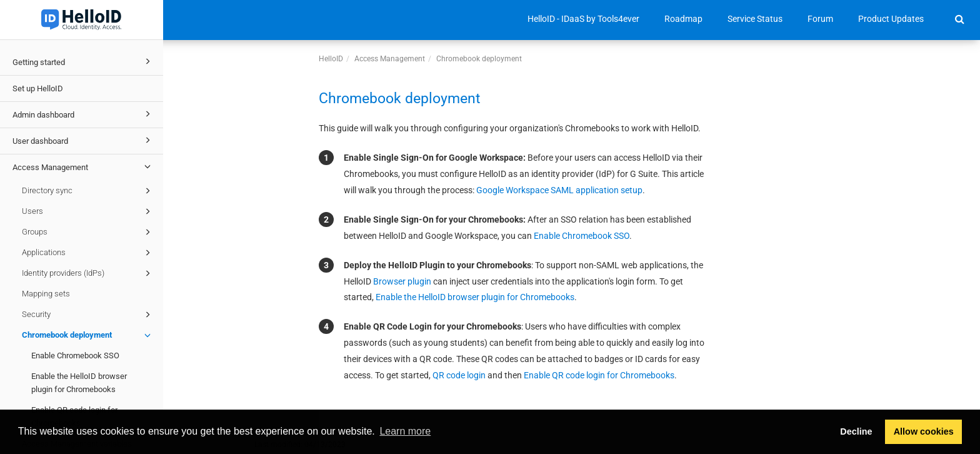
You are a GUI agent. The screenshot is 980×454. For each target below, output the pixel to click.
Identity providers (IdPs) (88, 273)
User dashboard (83, 140)
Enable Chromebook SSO (75, 356)
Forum (820, 19)
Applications (88, 253)
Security (88, 315)
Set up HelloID (38, 88)
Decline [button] (856, 431)
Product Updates (891, 19)
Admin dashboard (83, 114)
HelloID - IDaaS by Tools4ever (583, 19)
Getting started (83, 61)
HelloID (331, 59)
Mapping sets (46, 294)
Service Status (755, 19)
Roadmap (683, 19)
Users (88, 211)
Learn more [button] (405, 431)
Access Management (83, 166)
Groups (88, 232)
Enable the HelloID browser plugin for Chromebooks (79, 383)
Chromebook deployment (88, 335)
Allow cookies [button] (924, 431)
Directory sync (88, 191)
